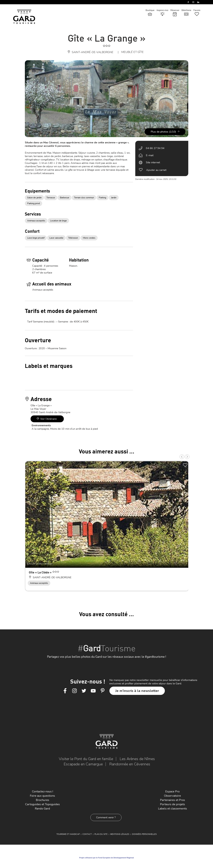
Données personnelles (144, 834)
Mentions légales (120, 834)
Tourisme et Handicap (68, 834)
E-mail (150, 155)
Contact (87, 834)
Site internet (153, 162)
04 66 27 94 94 (155, 148)
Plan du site (101, 834)
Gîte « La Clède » (41, 572)
